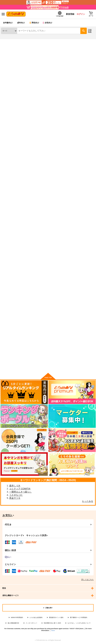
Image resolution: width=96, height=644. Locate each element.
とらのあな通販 (7, 41)
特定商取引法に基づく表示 (52, 623)
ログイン (80, 14)
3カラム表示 (81, 96)
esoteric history (9, 325)
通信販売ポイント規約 (56, 618)
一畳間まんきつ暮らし (20, 492)
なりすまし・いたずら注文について (79, 623)
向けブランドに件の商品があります (48, 366)
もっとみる (88, 501)
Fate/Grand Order (24, 52)
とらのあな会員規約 (36, 618)
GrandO (69, 239)
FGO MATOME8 (10, 239)
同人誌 (19, 41)
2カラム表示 (86, 96)
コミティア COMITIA (20, 489)
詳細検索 (90, 31)
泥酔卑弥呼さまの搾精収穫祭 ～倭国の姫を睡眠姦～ (15, 156)
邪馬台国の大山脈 (42, 239)
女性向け (48, 23)
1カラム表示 (92, 96)
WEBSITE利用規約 (17, 618)
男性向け (34, 23)
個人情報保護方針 (13, 623)
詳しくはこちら (87, 580)
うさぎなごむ (16, 495)
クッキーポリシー (31, 623)
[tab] (13, 88)
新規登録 (69, 14)
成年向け (21, 23)
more (53, 631)
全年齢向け (8, 23)
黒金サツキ (15, 498)
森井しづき (15, 486)
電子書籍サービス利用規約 (79, 618)
